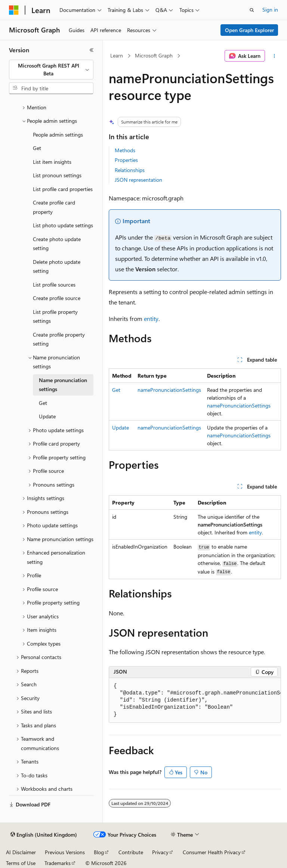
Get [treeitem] (37, 148)
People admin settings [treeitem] (58, 135)
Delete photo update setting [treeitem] (57, 266)
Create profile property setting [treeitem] (59, 339)
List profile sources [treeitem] (54, 285)
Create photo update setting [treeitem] (57, 244)
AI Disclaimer (21, 852)
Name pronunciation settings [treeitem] (63, 385)
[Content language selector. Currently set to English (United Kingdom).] (44, 835)
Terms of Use (21, 863)
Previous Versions (65, 852)
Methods (125, 150)
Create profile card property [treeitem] (54, 207)
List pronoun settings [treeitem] (57, 175)
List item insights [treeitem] (52, 162)
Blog (99, 852)
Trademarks (58, 863)
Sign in (270, 10)
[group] (195, 700)
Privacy (160, 852)
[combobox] (51, 70)
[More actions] (274, 56)
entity (151, 319)
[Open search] (252, 10)
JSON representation (138, 180)
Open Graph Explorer (249, 30)
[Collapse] (92, 50)
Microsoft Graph (154, 55)
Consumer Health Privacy (212, 852)
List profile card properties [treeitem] (63, 189)
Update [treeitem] (47, 416)
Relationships (130, 170)
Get (116, 390)
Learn (117, 55)
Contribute (131, 852)
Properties (126, 160)
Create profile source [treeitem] (57, 298)
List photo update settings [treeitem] (63, 225)
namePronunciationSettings (169, 390)
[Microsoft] (14, 10)
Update (121, 427)
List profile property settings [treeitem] (55, 316)
